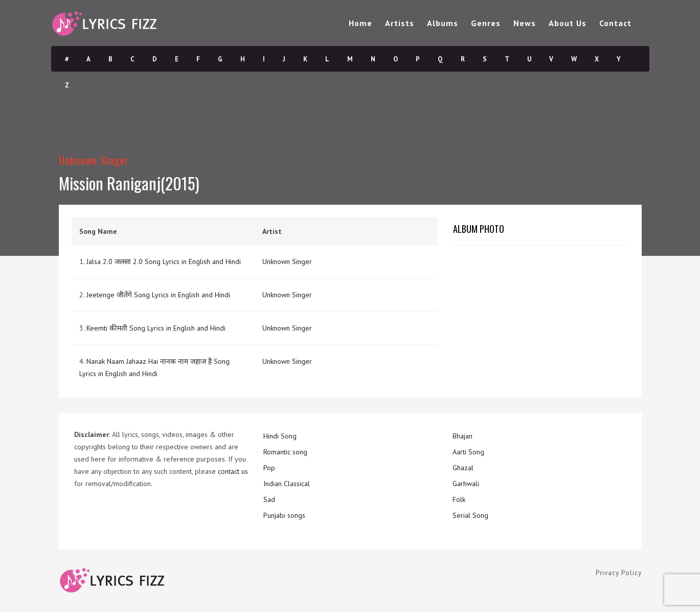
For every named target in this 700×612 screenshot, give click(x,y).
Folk (459, 499)
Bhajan (462, 436)
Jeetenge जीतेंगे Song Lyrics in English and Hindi (158, 295)
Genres (486, 23)
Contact (615, 23)
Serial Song (470, 515)
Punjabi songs (284, 515)
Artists (400, 23)
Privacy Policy (619, 573)
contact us (233, 471)
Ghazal (463, 468)
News (525, 23)
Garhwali (466, 484)
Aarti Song (468, 452)
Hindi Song (280, 436)
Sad (269, 499)
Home (360, 23)
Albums (443, 23)
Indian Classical (287, 484)
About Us (568, 23)
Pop (269, 468)
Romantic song (285, 452)
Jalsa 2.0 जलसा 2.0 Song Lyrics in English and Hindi (164, 261)
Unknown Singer (94, 160)
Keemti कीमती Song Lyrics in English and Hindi (156, 328)
